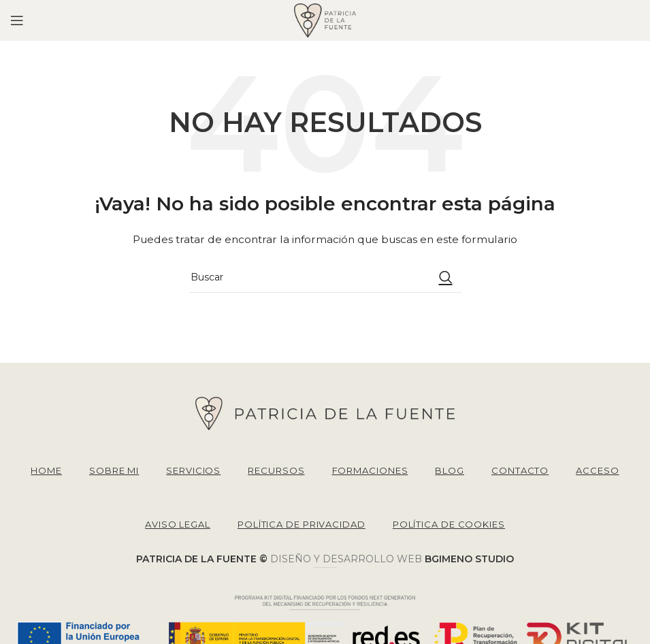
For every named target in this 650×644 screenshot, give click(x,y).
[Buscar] (325, 277)
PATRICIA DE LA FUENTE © (203, 559)
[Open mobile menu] (17, 20)
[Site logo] (325, 20)
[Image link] (325, 413)
